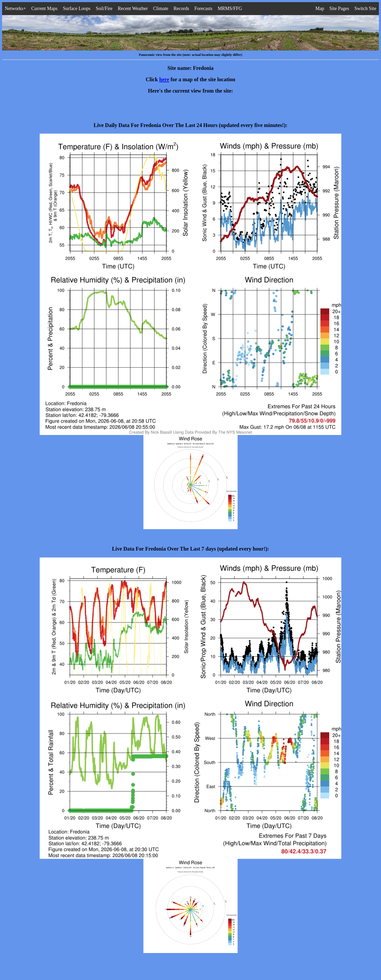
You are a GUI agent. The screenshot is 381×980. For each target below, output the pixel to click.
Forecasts (203, 8)
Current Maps (44, 8)
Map (320, 8)
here (164, 79)
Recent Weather (133, 8)
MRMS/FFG (230, 8)
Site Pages (339, 8)
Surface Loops (77, 8)
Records (181, 8)
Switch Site (365, 8)
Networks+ (15, 8)
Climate (161, 8)
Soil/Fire (104, 8)
